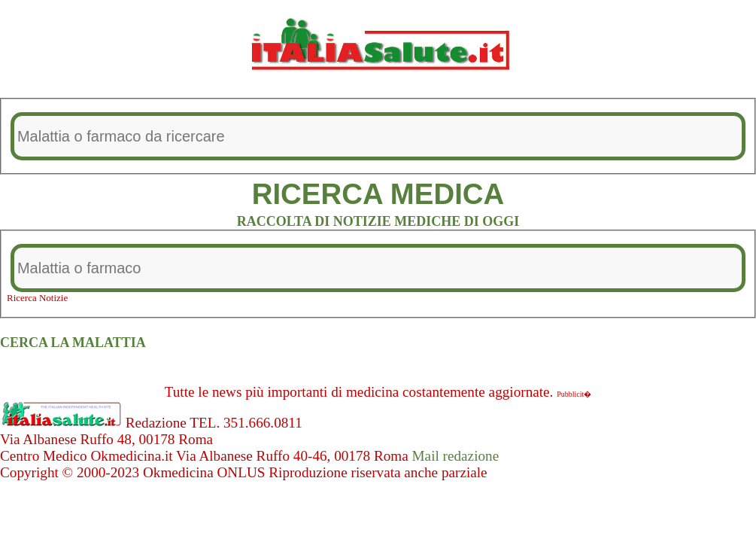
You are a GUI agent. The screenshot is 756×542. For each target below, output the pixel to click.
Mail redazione (456, 456)
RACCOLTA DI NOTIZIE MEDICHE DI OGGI (378, 221)
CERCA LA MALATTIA (73, 343)
